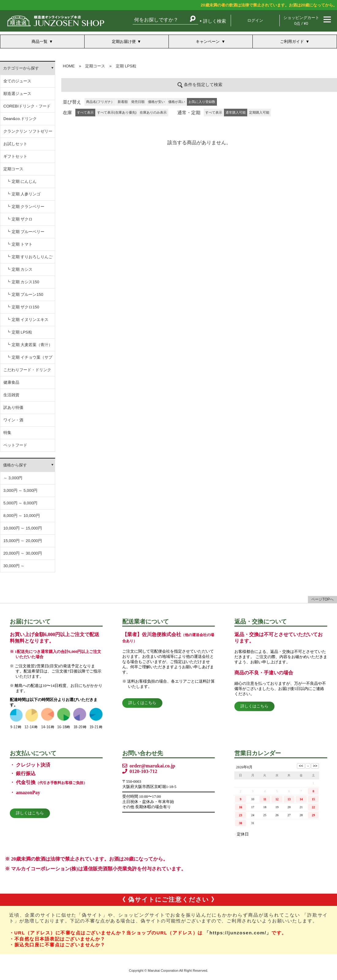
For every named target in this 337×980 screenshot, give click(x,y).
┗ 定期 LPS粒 (19, 332)
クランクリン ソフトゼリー (28, 131)
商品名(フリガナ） (100, 102)
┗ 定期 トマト (19, 244)
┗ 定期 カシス (19, 269)
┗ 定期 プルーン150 (25, 294)
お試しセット (15, 144)
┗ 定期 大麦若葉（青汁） (29, 345)
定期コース (13, 169)
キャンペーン (208, 41)
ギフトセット (15, 156)
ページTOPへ (322, 599)
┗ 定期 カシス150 (23, 282)
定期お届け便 (124, 41)
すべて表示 (214, 112)
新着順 (123, 102)
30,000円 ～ (14, 566)
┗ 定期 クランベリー (25, 207)
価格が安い (156, 102)
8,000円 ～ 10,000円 (22, 516)
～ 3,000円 (13, 478)
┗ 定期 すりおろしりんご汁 (29, 259)
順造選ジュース (17, 94)
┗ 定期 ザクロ (19, 219)
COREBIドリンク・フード (27, 106)
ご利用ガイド (292, 41)
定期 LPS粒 (126, 66)
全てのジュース (17, 81)
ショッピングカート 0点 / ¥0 (301, 21)
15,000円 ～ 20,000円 (23, 541)
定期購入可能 (259, 112)
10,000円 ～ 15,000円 (23, 528)
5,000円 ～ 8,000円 (20, 503)
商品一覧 (40, 41)
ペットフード (15, 445)
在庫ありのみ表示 (153, 112)
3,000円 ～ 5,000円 (20, 490)
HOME (69, 66)
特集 (7, 433)
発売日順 (138, 102)
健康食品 (11, 382)
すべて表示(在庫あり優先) (117, 112)
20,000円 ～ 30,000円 (23, 553)
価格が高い (177, 102)
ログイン (255, 20)
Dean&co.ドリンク (20, 119)
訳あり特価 (13, 407)
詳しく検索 (215, 21)
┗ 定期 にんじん (21, 181)
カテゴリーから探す (21, 68)
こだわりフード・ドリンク (27, 370)
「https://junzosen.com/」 (238, 933)
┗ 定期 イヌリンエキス (27, 320)
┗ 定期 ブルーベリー (25, 232)
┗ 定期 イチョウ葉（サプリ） (29, 359)
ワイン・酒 (13, 420)
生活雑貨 (11, 395)
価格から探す (15, 465)
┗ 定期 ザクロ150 (23, 307)
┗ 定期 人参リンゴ (23, 194)
